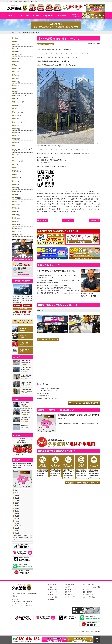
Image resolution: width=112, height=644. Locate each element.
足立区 (17, 498)
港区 (16, 490)
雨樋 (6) (16, 195)
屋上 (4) (16, 65)
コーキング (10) (19, 161)
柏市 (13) (17, 136)
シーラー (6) (18, 48)
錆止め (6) (17, 82)
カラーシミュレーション (90, 594)
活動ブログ (68, 592)
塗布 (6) (16, 99)
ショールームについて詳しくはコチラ (85, 403)
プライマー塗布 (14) (20, 122)
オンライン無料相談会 (89, 597)
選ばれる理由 (40, 16)
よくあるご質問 (69, 584)
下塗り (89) (17, 218)
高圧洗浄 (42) (18, 191)
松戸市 (17, 524)
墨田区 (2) (17, 62)
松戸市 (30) (17, 68)
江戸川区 (18, 501)
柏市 (16, 531)
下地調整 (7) (18, 142)
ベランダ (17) (18, 154)
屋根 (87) (17, 184)
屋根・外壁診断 (87, 592)
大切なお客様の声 (76, 16)
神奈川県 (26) (18, 55)
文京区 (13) (17, 125)
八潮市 (17, 521)
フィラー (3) (18, 115)
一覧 (68, 220)
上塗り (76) (17, 188)
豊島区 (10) (17, 75)
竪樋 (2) (16, 38)
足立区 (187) (18, 231)
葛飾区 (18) (17, 132)
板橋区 (17, 495)
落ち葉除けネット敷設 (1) (22, 95)
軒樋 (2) (16, 41)
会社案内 (63, 16)
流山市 (17, 528)
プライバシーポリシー (71, 597)
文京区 (17, 493)
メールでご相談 (80, 242)
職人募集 (52, 599)
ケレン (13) (17, 164)
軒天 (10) (17, 146)
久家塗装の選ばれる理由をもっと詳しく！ (83, 483)
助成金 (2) (17, 211)
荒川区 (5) (17, 221)
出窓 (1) (16, 92)
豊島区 (17, 511)
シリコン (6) (18, 119)
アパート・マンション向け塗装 (92, 587)
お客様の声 (68, 589)
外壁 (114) (17, 181)
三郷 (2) (16, 109)
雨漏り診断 (86, 589)
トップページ (53, 584)
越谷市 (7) (17, 129)
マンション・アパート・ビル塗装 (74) (23, 150)
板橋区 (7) (17, 105)
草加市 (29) (17, 208)
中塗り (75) (17, 205)
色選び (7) (17, 215)
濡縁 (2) (16, 88)
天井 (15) (17, 45)
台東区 (17, 506)
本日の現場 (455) (19, 225)
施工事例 (26, 16)
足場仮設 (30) (18, 171)
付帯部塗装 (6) (18, 198)
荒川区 (17, 508)
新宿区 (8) (17, 139)
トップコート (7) (19, 102)
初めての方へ (53, 587)
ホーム (13, 16)
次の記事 (43, 220)
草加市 (45, 44)
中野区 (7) (17, 78)
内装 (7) (16, 174)
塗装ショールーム (54, 592)
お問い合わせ (69, 594)
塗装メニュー (52, 16)
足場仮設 (39, 44)
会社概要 (52, 594)
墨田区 (17, 503)
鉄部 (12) (17, 168)
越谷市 (17, 519)
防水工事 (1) (18, 58)
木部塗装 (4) (18, 178)
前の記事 (94, 220)
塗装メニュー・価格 (89, 584)
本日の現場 (50, 44)
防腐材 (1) (17, 85)
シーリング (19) (19, 112)
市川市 (17, 533)
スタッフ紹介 (19, 455)
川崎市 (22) (17, 52)
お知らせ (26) (18, 235)
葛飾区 (17, 513)
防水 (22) (17, 158)
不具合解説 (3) (18, 228)
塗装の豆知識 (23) (19, 201)
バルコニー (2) (18, 72)
